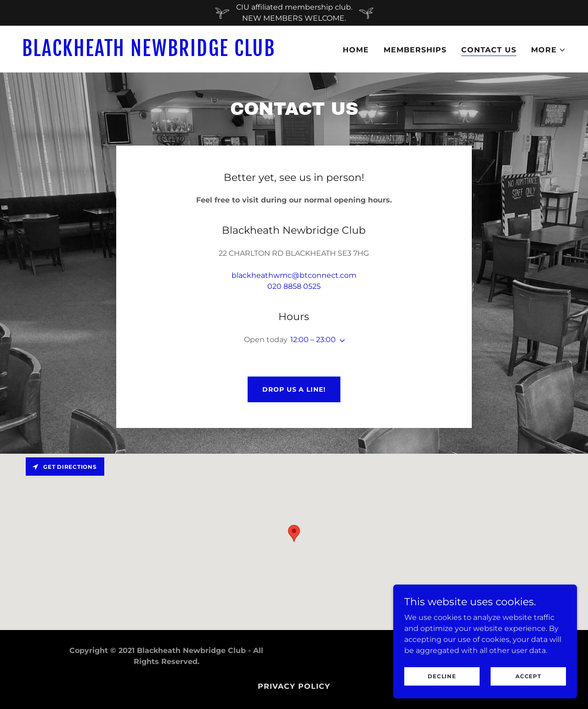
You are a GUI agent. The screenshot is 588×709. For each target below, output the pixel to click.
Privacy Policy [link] (294, 686)
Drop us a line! (294, 389)
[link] (154, 53)
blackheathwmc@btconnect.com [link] (294, 275)
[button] (548, 50)
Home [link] (356, 50)
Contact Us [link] (489, 50)
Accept (528, 676)
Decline (442, 676)
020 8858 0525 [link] (294, 286)
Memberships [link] (415, 50)
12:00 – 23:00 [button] (313, 340)
